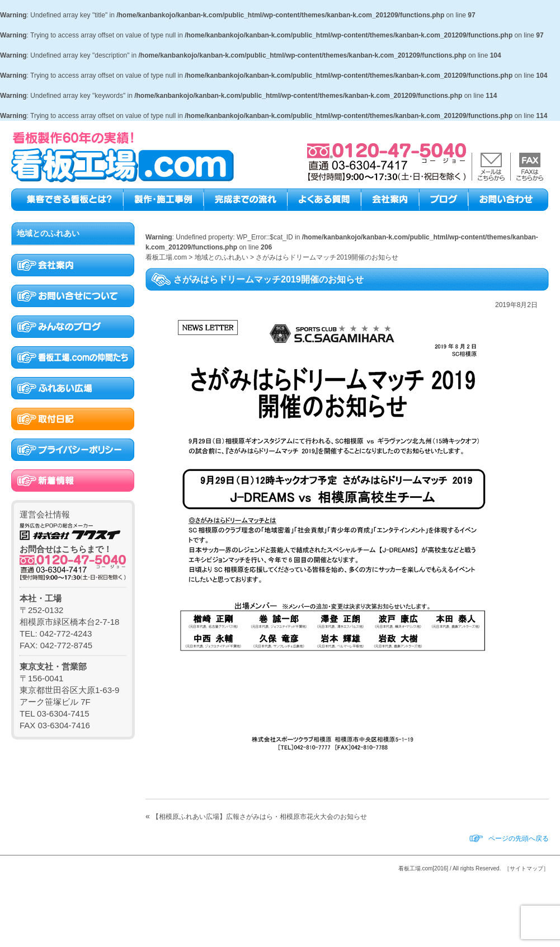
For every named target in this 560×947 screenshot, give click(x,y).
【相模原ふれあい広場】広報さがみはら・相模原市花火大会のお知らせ (260, 817)
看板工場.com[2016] (423, 868)
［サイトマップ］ (526, 868)
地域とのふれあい (48, 233)
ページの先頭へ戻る (519, 838)
